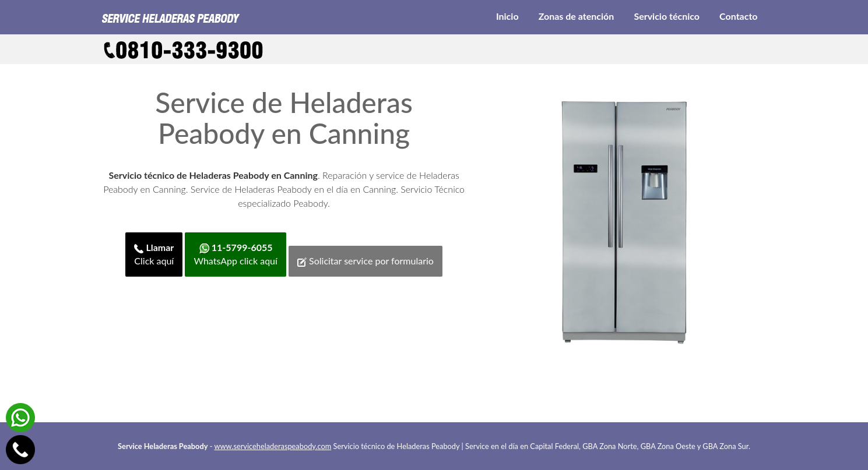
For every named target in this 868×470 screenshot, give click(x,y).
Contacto (738, 16)
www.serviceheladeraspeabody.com (273, 446)
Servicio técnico (667, 16)
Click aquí (154, 254)
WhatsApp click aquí (235, 254)
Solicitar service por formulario (366, 261)
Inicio (507, 16)
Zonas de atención (577, 16)
